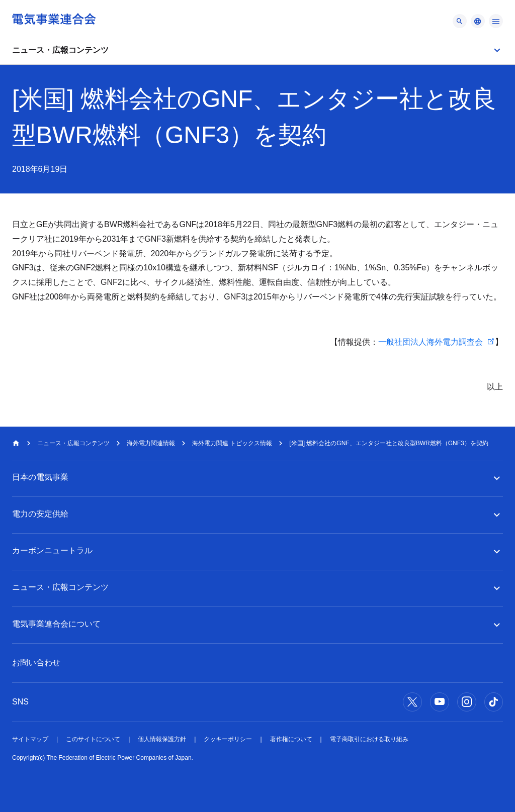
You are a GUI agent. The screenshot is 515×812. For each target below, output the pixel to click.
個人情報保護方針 (162, 739)
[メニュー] (460, 21)
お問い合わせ (36, 663)
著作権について (291, 739)
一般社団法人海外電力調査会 (431, 342)
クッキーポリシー (228, 739)
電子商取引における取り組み (369, 739)
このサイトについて (93, 739)
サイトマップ (30, 739)
